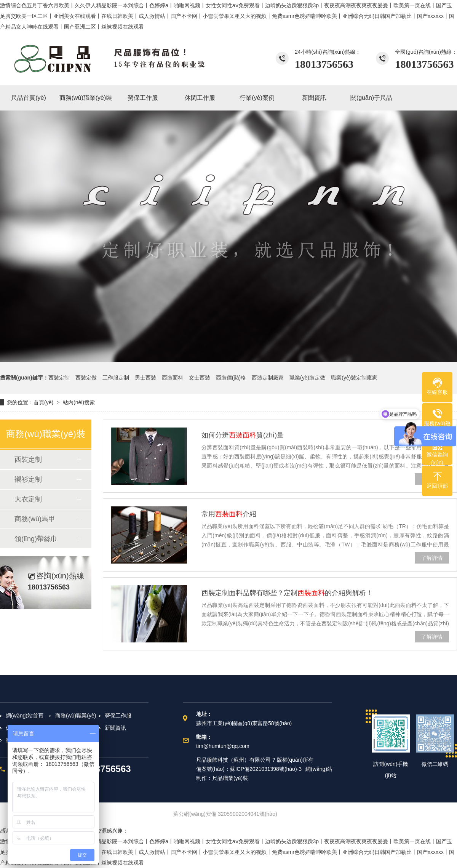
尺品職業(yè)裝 (230, 778)
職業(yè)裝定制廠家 (354, 378)
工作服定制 (116, 378)
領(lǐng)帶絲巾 (36, 539)
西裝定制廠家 (268, 378)
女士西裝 (200, 378)
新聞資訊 (115, 728)
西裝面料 (173, 378)
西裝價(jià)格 (231, 378)
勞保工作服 (118, 716)
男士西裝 (145, 378)
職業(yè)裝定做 (307, 378)
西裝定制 (59, 378)
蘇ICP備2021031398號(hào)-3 (266, 769)
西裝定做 (86, 378)
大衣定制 (28, 499)
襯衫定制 (28, 479)
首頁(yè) (43, 402)
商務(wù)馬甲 (35, 519)
